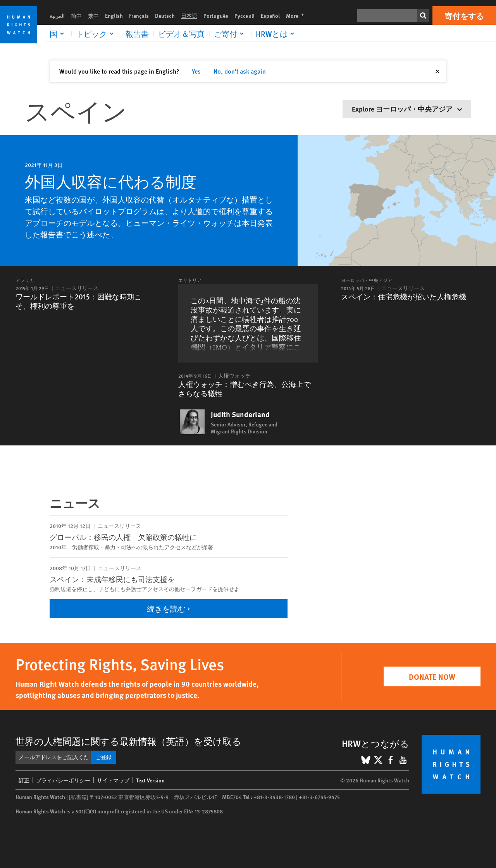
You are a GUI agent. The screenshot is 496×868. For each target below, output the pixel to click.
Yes (196, 71)
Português (216, 15)
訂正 (24, 780)
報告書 (137, 34)
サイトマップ (113, 780)
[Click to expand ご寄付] (230, 34)
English (114, 15)
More (297, 15)
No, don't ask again (240, 71)
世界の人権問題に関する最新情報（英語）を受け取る (128, 741)
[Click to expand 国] (58, 34)
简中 (76, 15)
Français (139, 15)
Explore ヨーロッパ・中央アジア (407, 109)
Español (270, 15)
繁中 (93, 15)
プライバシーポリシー (63, 780)
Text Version (150, 780)
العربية (57, 15)
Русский (245, 15)
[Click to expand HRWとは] (276, 34)
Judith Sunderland (240, 414)
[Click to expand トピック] (96, 34)
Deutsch (165, 15)
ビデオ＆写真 (181, 34)
